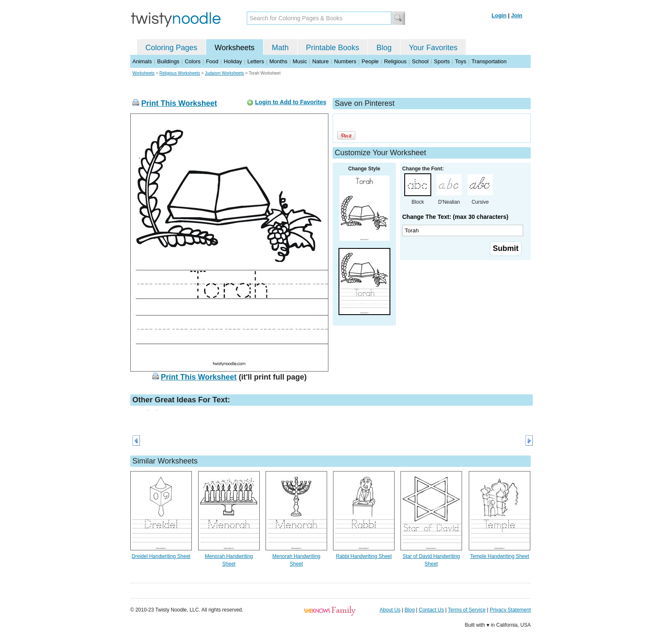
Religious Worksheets (180, 73)
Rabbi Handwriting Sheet (364, 556)
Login (499, 15)
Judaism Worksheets (224, 73)
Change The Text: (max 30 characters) (455, 217)
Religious (395, 61)
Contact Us (431, 610)
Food (212, 61)
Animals (142, 61)
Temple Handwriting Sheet (500, 556)
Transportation (489, 61)
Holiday (233, 61)
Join (517, 15)
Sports (442, 61)
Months (278, 61)
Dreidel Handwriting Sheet (161, 556)
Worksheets (235, 48)
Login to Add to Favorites (291, 102)
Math (280, 48)
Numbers (345, 61)
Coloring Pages (171, 48)
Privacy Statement (510, 610)
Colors (193, 61)
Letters (256, 61)
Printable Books (333, 48)
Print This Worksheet (179, 103)
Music (300, 61)
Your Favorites (433, 48)
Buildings (168, 61)
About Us (390, 610)
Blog (384, 48)
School (420, 61)
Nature (321, 61)
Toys (461, 61)
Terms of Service (466, 610)
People (370, 61)
